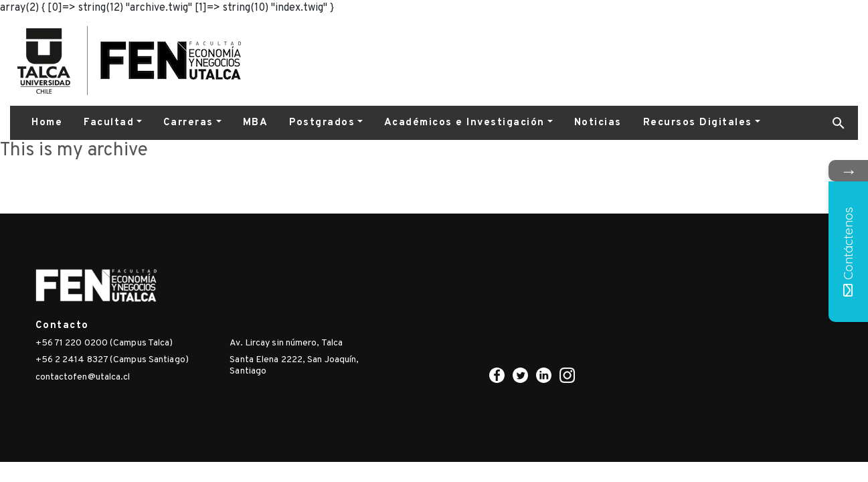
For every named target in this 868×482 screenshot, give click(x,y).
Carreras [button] (188, 123)
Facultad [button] (109, 123)
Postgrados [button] (322, 123)
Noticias (598, 123)
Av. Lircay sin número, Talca (286, 343)
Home (47, 123)
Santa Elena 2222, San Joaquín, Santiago (294, 366)
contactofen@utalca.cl (83, 377)
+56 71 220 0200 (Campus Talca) (104, 343)
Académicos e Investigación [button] (464, 123)
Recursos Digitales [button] (698, 123)
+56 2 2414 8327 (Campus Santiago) (112, 360)
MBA (256, 123)
